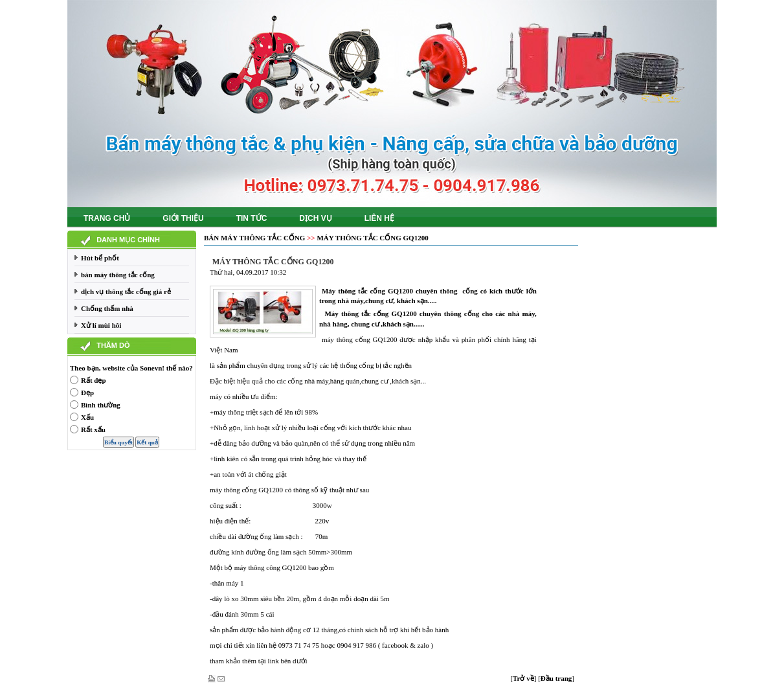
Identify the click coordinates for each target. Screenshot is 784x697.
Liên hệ (379, 218)
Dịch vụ (315, 218)
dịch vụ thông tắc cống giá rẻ (126, 291)
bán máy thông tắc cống (118, 275)
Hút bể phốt (100, 258)
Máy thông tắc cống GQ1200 (372, 238)
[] (523, 678)
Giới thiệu (183, 218)
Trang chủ (107, 218)
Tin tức (252, 218)
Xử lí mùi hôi (101, 325)
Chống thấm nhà (107, 308)
